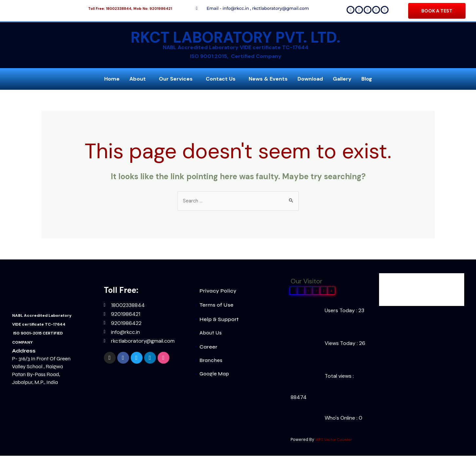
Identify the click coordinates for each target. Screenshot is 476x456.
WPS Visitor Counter (335, 440)
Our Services (176, 79)
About (138, 79)
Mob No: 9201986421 (153, 9)
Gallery (342, 79)
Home (112, 79)
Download (310, 79)
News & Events (268, 79)
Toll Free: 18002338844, (110, 9)
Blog (367, 79)
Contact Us (221, 79)
